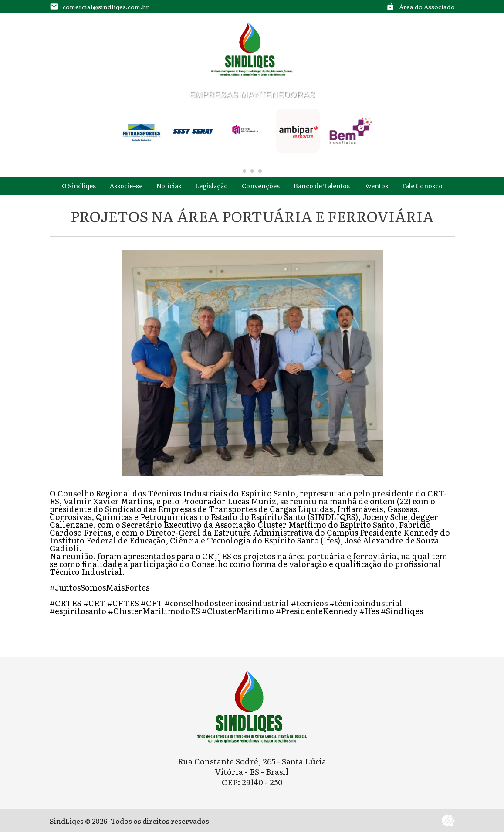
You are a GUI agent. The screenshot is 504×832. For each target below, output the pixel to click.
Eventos (376, 186)
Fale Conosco (422, 186)
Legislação (211, 186)
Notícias (169, 186)
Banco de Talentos (322, 186)
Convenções (261, 186)
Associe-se (126, 186)
